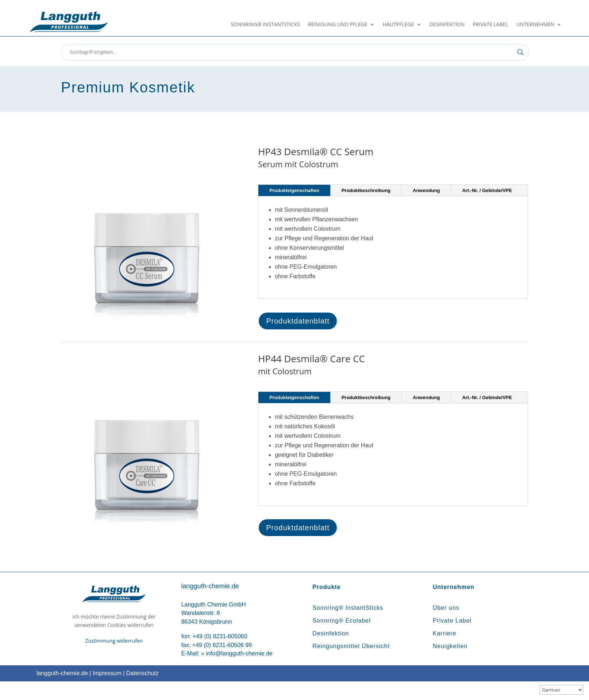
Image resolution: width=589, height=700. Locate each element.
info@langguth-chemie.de (239, 653)
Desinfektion (447, 25)
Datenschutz (143, 673)
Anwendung (426, 190)
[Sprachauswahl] (561, 690)
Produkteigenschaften (294, 190)
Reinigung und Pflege (338, 25)
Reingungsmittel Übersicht (351, 646)
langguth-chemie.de (62, 673)
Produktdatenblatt (298, 321)
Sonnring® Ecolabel (342, 621)
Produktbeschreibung (366, 190)
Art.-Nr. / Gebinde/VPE (487, 190)
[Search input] (292, 52)
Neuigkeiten (450, 646)
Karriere (445, 633)
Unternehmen (535, 25)
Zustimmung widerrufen (114, 641)
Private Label (490, 25)
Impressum (107, 673)
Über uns (446, 608)
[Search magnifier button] (520, 52)
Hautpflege (399, 25)
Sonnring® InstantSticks (265, 25)
